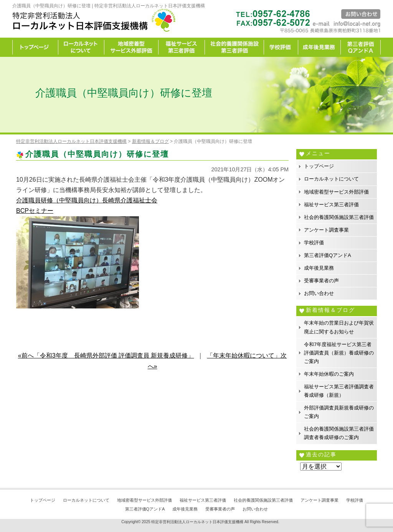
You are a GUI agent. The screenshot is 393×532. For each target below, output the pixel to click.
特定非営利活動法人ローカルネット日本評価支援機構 (197, 522)
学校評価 (281, 47)
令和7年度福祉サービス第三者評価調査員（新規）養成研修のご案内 (339, 353)
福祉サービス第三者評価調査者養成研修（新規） (339, 391)
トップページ (35, 47)
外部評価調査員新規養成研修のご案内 (339, 412)
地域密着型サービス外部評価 (131, 47)
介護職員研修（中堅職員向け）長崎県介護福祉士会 (87, 200)
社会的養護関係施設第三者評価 (234, 47)
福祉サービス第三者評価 (182, 47)
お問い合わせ (319, 293)
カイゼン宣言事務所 (361, 47)
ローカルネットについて (81, 47)
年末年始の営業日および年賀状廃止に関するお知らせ (339, 327)
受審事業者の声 (321, 281)
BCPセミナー (35, 211)
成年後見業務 (320, 47)
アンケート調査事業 (326, 230)
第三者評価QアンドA (328, 255)
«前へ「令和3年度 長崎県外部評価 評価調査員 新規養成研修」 (106, 355)
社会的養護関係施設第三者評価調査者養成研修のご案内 (339, 433)
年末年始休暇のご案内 (329, 374)
